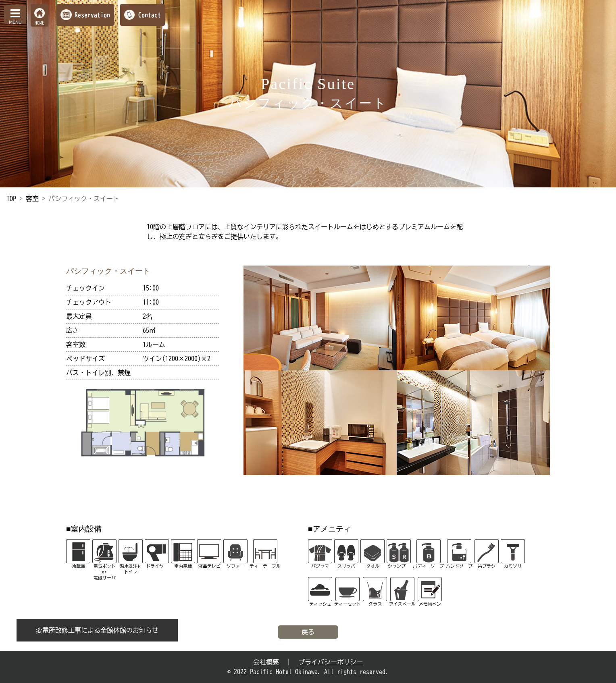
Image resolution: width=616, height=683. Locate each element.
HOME (40, 23)
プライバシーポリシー (331, 662)
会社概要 (266, 662)
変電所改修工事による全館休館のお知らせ (97, 630)
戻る (308, 632)
